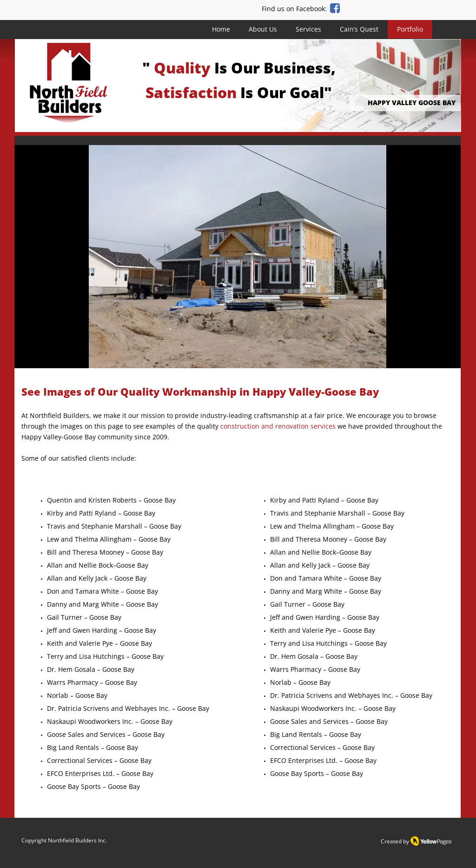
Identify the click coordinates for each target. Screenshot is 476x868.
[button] (238, 257)
